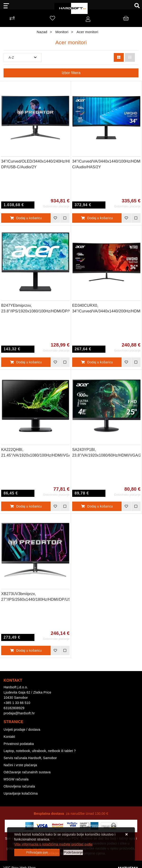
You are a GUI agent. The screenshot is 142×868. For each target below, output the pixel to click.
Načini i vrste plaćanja (20, 765)
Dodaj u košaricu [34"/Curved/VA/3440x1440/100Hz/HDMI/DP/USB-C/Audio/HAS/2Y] (97, 218)
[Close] (37, 852)
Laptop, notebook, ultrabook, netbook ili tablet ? (40, 751)
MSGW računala (16, 779)
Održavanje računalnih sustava (27, 772)
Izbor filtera (71, 73)
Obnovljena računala (19, 786)
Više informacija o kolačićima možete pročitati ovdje (53, 844)
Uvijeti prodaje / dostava (22, 730)
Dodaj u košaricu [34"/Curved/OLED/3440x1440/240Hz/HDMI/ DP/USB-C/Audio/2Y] (26, 218)
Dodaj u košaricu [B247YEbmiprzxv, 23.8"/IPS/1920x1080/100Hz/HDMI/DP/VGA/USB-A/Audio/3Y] (26, 362)
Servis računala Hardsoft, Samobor (30, 758)
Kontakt (9, 737)
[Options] (73, 852)
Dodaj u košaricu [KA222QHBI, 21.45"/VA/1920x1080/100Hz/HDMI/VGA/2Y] (26, 506)
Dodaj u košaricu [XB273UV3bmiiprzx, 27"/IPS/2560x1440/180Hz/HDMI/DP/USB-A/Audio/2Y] (26, 650)
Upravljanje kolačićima (21, 793)
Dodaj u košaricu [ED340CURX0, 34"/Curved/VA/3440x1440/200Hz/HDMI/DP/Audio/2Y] (97, 362)
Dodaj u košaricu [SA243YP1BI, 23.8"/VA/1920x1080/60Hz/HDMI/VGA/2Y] (97, 506)
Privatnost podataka (19, 744)
